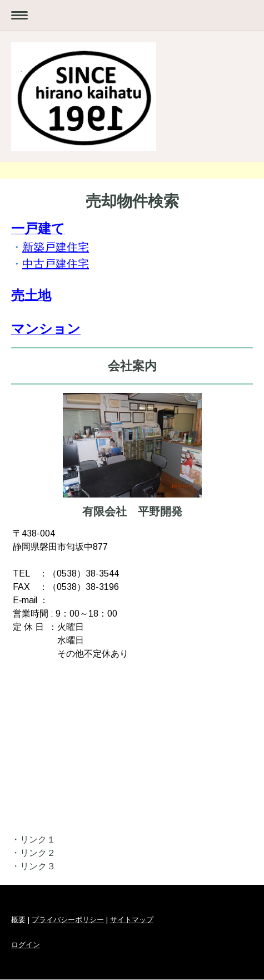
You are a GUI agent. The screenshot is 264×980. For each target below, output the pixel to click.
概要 (18, 920)
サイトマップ (132, 920)
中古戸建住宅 (56, 264)
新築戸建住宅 (56, 247)
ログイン (26, 945)
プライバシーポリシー (68, 920)
